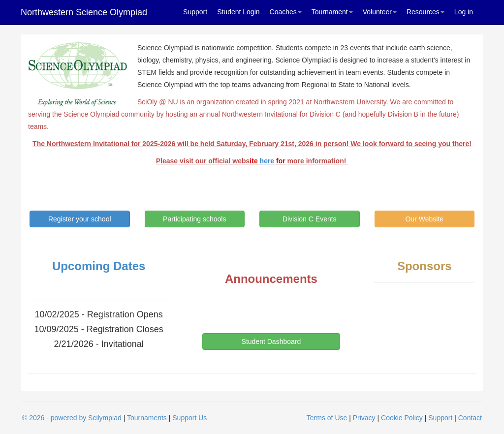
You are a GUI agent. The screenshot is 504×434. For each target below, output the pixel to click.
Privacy (364, 418)
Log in (464, 12)
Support (195, 12)
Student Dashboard (271, 341)
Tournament (332, 12)
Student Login (238, 12)
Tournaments (147, 418)
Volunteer (380, 12)
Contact (470, 418)
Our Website (424, 219)
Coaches (286, 12)
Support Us (189, 418)
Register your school (80, 219)
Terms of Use (327, 418)
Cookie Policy (402, 418)
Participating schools (194, 219)
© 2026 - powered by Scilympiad (72, 418)
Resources (425, 12)
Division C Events (310, 219)
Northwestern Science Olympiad (84, 12)
